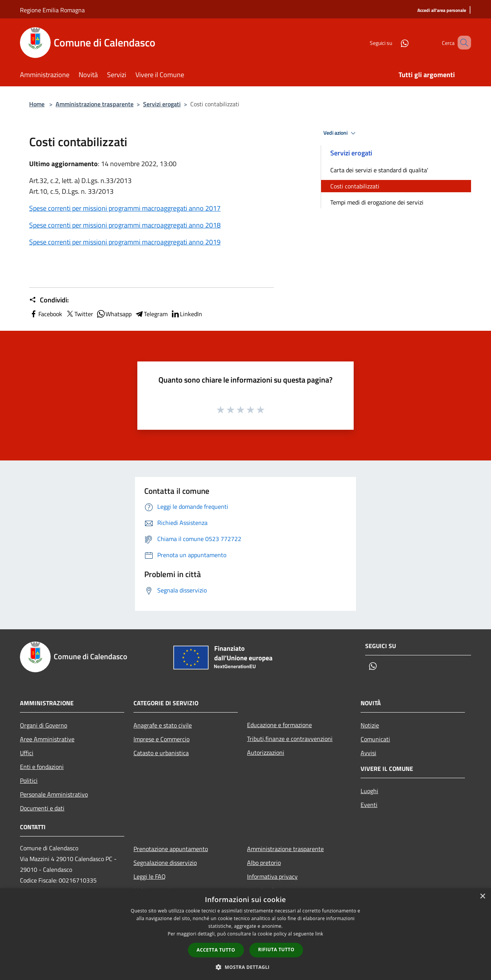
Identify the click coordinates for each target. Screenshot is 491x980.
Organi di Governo (44, 725)
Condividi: (49, 300)
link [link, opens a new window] (319, 934)
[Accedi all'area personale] (442, 11)
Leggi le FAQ (150, 876)
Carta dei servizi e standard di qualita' (379, 170)
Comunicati (375, 739)
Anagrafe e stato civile (163, 725)
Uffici (27, 753)
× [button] (482, 897)
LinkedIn (186, 314)
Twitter (79, 314)
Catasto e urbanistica (161, 753)
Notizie (370, 725)
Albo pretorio (264, 863)
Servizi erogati (162, 104)
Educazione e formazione (279, 725)
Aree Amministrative (47, 739)
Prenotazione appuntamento (171, 849)
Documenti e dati (42, 808)
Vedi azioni (341, 133)
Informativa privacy (272, 876)
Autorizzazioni (266, 752)
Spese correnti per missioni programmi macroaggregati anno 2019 (125, 242)
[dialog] (245, 934)
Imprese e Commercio (161, 739)
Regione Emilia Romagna (52, 10)
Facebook (46, 314)
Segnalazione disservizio (165, 863)
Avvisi (368, 753)
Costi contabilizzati (355, 186)
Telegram (151, 314)
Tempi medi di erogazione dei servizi (377, 202)
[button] (245, 967)
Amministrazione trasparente (95, 104)
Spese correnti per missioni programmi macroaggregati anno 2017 (125, 208)
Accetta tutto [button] (216, 950)
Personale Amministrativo (54, 794)
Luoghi (369, 791)
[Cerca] (462, 43)
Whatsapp (114, 314)
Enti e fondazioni (42, 767)
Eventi (369, 805)
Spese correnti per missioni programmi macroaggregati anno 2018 (125, 225)
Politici (29, 780)
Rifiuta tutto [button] (276, 949)
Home (37, 104)
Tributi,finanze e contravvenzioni (290, 739)
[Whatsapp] (394, 42)
